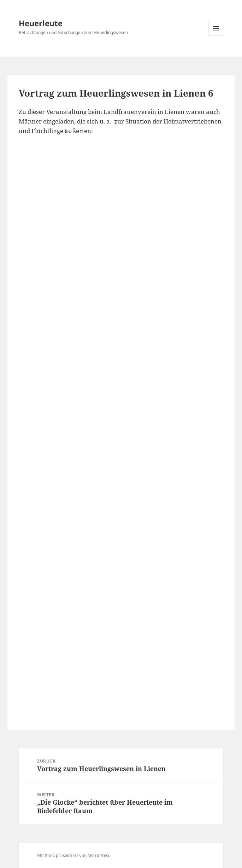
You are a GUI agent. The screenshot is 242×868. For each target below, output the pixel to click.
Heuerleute (41, 23)
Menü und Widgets (216, 36)
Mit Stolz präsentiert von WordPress (73, 855)
